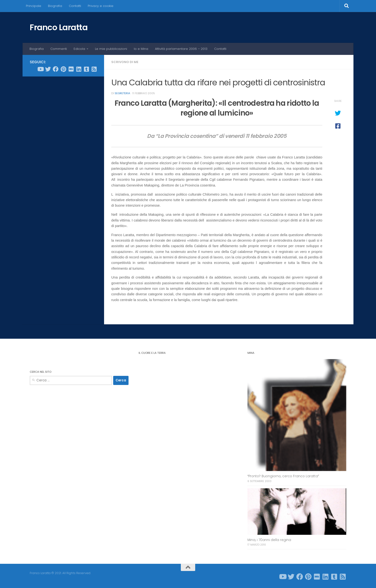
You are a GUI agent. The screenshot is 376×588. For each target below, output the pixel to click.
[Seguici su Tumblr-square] (86, 69)
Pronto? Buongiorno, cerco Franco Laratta (283, 476)
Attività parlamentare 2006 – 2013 (181, 49)
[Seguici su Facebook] (56, 69)
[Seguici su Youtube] (40, 69)
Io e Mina (141, 49)
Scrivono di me (125, 62)
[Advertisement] (63, 153)
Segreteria (122, 93)
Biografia (55, 6)
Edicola (79, 49)
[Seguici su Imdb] (71, 69)
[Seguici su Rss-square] (94, 69)
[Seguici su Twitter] (48, 69)
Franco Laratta (59, 27)
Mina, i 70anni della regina (269, 540)
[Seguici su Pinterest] (63, 69)
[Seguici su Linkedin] (79, 69)
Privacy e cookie (101, 6)
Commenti (59, 49)
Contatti (75, 6)
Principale (34, 6)
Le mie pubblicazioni (111, 49)
